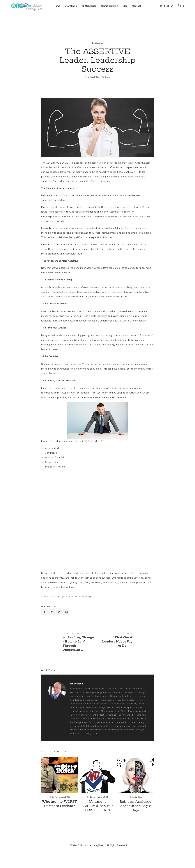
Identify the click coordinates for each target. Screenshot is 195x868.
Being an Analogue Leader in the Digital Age (136, 823)
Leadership (97, 43)
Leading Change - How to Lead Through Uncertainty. (69, 659)
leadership (47, 614)
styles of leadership (82, 614)
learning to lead (63, 614)
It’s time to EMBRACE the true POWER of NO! (97, 823)
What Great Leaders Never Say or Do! (126, 657)
